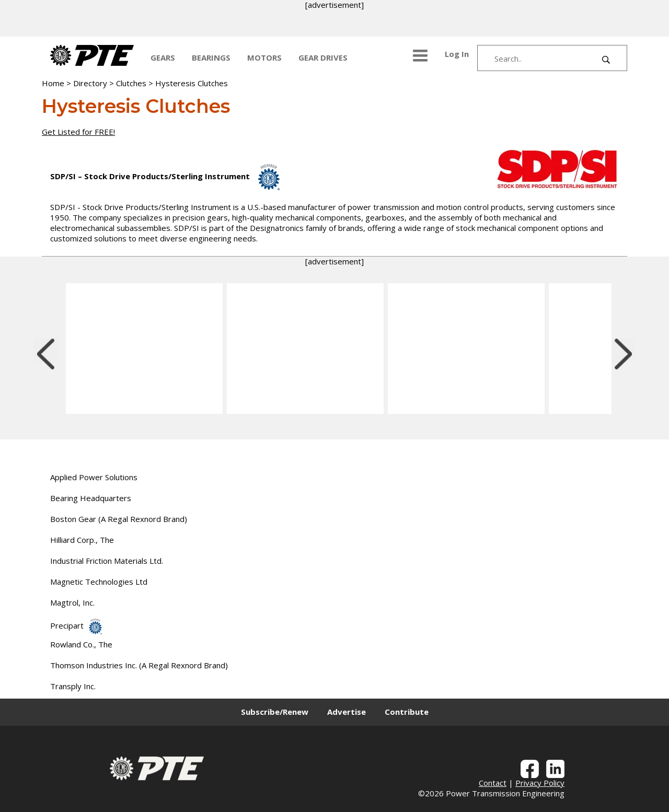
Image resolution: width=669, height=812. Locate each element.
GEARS (163, 57)
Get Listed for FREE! (78, 132)
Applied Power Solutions (94, 477)
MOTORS (264, 57)
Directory (90, 83)
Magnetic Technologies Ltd (99, 582)
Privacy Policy (540, 783)
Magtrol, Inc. (72, 602)
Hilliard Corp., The (82, 540)
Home (53, 83)
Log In (457, 54)
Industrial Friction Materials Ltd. (107, 561)
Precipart (76, 625)
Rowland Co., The (81, 644)
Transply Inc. (73, 686)
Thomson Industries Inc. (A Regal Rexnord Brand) (139, 665)
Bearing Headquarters (91, 498)
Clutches (131, 83)
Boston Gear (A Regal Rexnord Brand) (119, 519)
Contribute (407, 712)
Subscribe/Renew (275, 712)
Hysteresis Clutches (192, 83)
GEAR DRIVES (323, 57)
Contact (493, 783)
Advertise (347, 712)
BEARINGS (211, 57)
